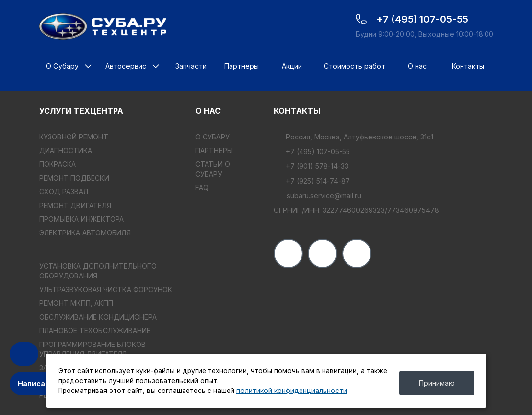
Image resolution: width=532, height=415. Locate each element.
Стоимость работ (355, 66)
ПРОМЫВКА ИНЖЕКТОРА (81, 219)
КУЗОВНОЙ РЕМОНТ (74, 137)
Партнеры (242, 66)
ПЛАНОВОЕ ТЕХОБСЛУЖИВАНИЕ (95, 331)
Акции (292, 66)
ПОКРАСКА (58, 164)
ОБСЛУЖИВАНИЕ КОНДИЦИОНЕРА (98, 317)
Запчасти (191, 66)
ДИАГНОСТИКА (66, 150)
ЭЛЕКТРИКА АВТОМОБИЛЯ (85, 233)
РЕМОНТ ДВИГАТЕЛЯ (75, 205)
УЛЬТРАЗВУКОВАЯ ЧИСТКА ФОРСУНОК (106, 289)
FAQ (202, 188)
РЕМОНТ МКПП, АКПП (76, 303)
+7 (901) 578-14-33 (311, 166)
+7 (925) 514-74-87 (312, 181)
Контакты (468, 66)
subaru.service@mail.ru (317, 196)
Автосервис (126, 66)
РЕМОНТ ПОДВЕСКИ (74, 178)
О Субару (62, 66)
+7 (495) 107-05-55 (312, 151)
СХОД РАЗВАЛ (64, 192)
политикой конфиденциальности (292, 391)
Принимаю (437, 383)
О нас (417, 66)
